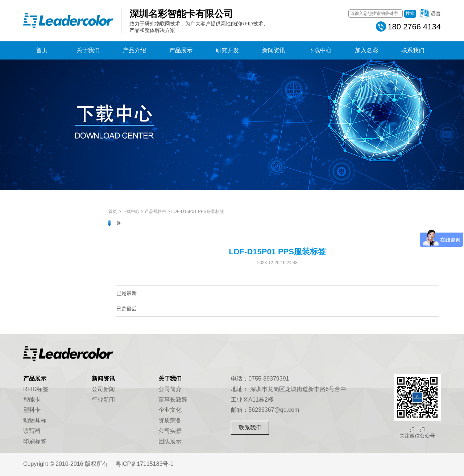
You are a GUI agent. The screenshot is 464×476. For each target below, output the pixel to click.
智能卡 (32, 400)
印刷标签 (35, 441)
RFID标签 (36, 389)
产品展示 (181, 50)
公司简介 (170, 389)
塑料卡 (32, 410)
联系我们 (413, 50)
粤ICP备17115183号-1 (145, 464)
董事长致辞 (173, 400)
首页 (42, 50)
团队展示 (170, 441)
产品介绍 (134, 50)
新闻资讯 (274, 50)
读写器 (32, 431)
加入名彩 (366, 50)
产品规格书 (156, 212)
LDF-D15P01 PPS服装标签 (197, 212)
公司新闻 (103, 389)
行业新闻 (103, 400)
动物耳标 (35, 420)
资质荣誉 (170, 420)
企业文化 (170, 410)
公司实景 (170, 431)
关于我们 (88, 50)
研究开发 (227, 50)
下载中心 (320, 50)
